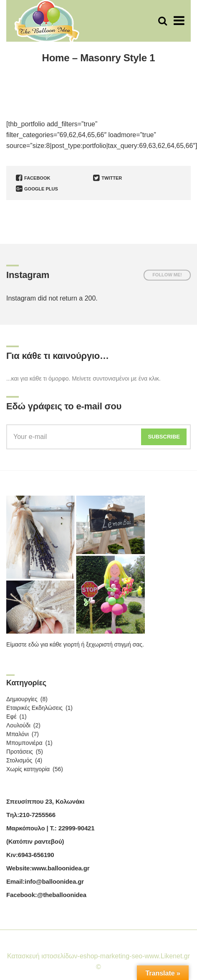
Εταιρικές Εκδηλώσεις (34, 708)
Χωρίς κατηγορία (28, 769)
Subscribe (164, 437)
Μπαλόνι (18, 734)
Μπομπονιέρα (24, 743)
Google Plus (37, 189)
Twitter (107, 178)
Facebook (33, 178)
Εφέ (11, 717)
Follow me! (167, 275)
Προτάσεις (20, 752)
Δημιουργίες (22, 699)
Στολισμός (19, 760)
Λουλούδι (18, 725)
